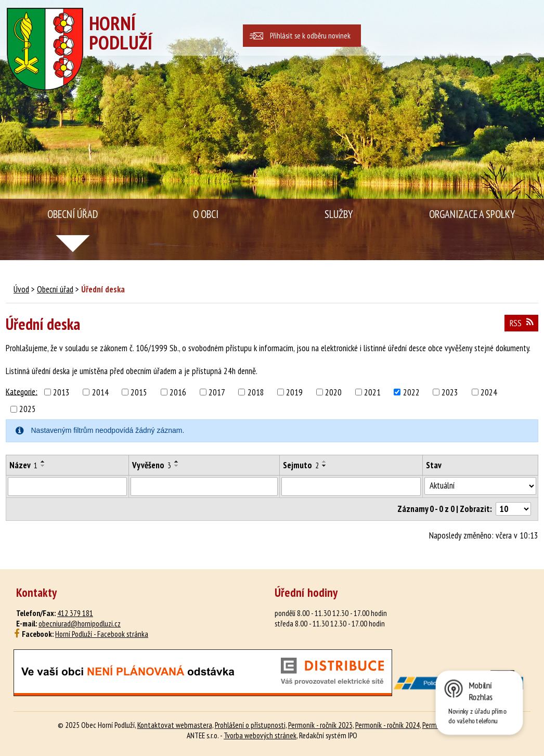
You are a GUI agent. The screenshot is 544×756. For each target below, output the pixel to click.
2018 (256, 392)
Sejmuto (301, 465)
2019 (294, 392)
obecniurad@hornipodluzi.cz (80, 623)
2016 (178, 392)
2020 (333, 392)
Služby (339, 214)
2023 (450, 392)
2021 (372, 392)
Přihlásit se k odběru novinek (310, 36)
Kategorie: (22, 391)
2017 (217, 392)
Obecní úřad (73, 214)
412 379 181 (75, 613)
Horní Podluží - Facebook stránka (102, 634)
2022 (411, 392)
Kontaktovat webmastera (175, 725)
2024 (489, 392)
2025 (28, 409)
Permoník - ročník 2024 (387, 725)
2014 (100, 392)
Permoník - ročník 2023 (320, 725)
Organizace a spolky (472, 214)
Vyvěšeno (152, 465)
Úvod (21, 289)
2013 (61, 392)
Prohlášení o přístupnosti (250, 725)
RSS (521, 323)
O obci (206, 214)
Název (23, 465)
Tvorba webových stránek (260, 735)
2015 (139, 392)
